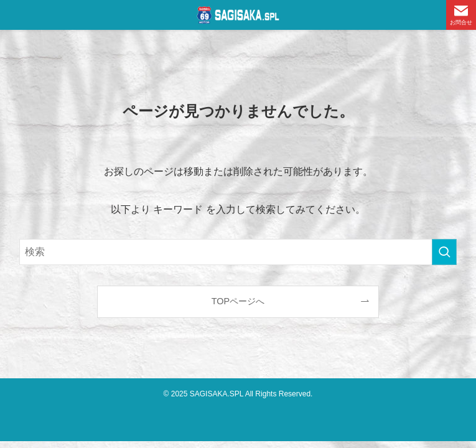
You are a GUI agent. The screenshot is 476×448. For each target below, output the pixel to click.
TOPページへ (238, 301)
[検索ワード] (238, 252)
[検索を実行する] (444, 252)
